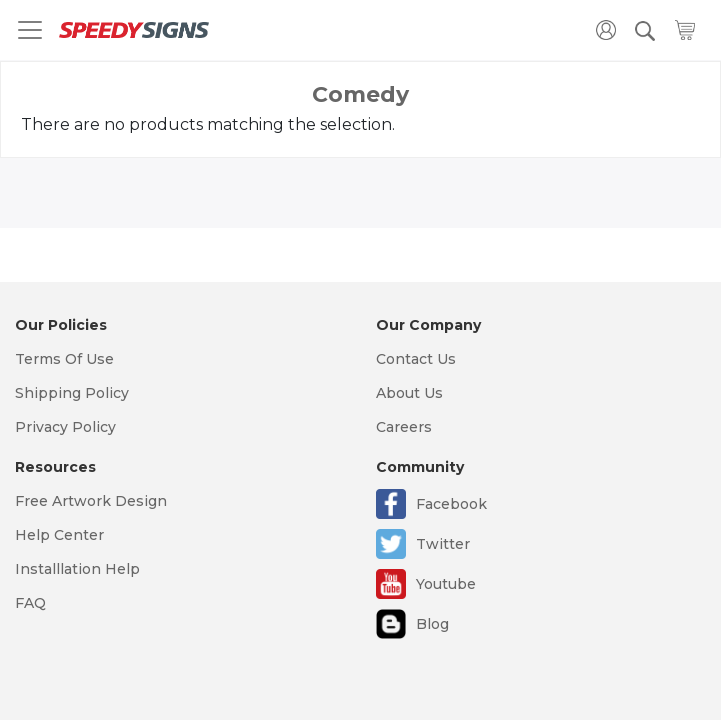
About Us (409, 393)
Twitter (443, 544)
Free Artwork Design (91, 501)
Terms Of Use (64, 359)
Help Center (59, 535)
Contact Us (416, 359)
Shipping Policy (72, 393)
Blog (432, 624)
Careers (404, 427)
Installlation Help (77, 569)
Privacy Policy (65, 427)
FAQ (30, 603)
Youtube (446, 584)
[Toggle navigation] (30, 30)
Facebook (451, 504)
